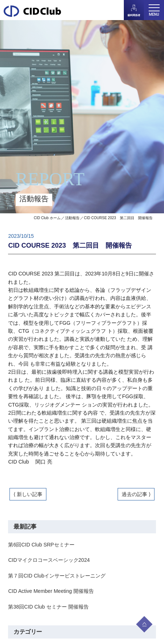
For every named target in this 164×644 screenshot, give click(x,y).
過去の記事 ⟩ (136, 494)
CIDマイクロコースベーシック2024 (49, 560)
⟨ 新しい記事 (28, 494)
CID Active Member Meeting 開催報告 (51, 591)
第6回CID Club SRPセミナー (41, 545)
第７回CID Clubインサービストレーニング (57, 576)
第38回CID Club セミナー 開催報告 (48, 607)
